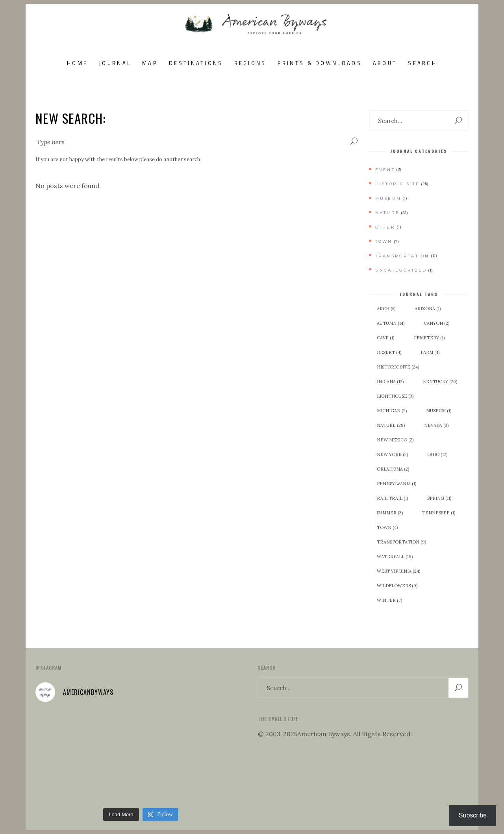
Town (384, 241)
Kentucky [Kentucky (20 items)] (440, 382)
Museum (388, 198)
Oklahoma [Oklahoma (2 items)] (393, 469)
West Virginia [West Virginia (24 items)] (398, 571)
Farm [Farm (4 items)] (430, 352)
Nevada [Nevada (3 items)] (436, 425)
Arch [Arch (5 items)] (386, 309)
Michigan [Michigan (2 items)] (392, 411)
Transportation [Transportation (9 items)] (401, 542)
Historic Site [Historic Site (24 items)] (398, 367)
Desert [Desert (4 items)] (389, 352)
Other (385, 227)
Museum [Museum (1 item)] (439, 411)
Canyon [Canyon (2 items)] (436, 323)
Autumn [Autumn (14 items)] (391, 323)
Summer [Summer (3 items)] (390, 513)
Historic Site (398, 184)
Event (385, 170)
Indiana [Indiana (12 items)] (390, 382)
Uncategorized (401, 270)
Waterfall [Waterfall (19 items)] (395, 557)
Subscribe (473, 815)
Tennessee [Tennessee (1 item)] (439, 513)
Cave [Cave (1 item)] (385, 338)
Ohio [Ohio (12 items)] (437, 454)
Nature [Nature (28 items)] (391, 425)
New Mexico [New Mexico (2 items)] (395, 440)
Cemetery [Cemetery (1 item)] (429, 338)
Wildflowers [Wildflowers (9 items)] (397, 586)
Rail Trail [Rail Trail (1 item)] (392, 498)
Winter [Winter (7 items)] (389, 600)
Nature (388, 213)
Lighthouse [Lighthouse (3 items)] (395, 396)
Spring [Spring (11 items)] (439, 498)
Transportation (402, 256)
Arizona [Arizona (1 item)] (428, 309)
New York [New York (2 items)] (392, 454)
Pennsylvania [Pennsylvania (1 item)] (397, 484)
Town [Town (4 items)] (387, 527)
